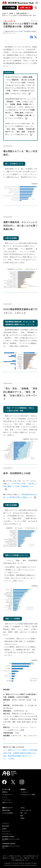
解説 (22, 816)
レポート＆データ (21, 13)
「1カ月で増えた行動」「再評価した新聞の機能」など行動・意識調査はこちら (20, 486)
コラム (11, 13)
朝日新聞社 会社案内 (8, 837)
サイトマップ (6, 831)
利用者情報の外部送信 (9, 844)
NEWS (23, 818)
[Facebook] (4, 782)
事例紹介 (23, 789)
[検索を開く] (36, 8)
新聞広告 (5, 792)
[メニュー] (37, 3)
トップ (4, 13)
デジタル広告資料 (7, 813)
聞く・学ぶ (24, 813)
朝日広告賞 (5, 826)
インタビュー (24, 792)
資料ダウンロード (7, 803)
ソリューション (7, 800)
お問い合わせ (25, 8)
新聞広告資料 (6, 810)
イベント (5, 797)
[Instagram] (22, 782)
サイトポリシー (7, 834)
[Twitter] (13, 782)
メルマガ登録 (10, 8)
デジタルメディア (7, 795)
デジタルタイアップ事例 (28, 795)
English (4, 829)
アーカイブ (5, 823)
